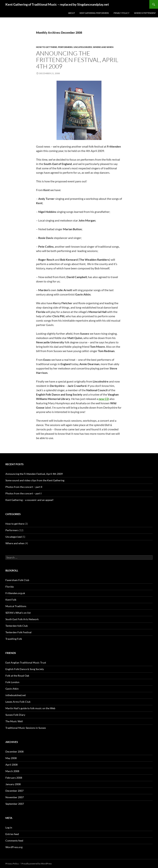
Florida (10, 587)
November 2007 (15, 797)
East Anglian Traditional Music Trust (26, 663)
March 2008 (12, 771)
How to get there (47, 47)
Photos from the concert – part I (23, 493)
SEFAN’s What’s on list (18, 613)
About (71, 13)
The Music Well (14, 721)
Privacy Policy (121, 13)
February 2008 (14, 778)
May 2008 (11, 758)
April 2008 (12, 765)
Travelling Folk (14, 639)
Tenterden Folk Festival (18, 632)
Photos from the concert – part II (24, 487)
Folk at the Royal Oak (17, 676)
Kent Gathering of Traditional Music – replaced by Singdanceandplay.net (57, 4)
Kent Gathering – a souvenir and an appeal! (30, 500)
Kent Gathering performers (94, 13)
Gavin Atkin (12, 689)
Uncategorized (83, 47)
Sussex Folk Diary (15, 715)
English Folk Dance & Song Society (25, 669)
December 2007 (14, 791)
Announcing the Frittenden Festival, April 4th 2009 (77, 60)
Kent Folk (11, 600)
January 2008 (13, 784)
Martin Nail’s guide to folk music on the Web (30, 708)
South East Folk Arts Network (22, 619)
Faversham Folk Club (17, 580)
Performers (65, 47)
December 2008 (14, 752)
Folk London (12, 682)
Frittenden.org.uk (15, 593)
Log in (9, 827)
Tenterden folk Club (17, 626)
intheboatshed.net (16, 695)
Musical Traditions (16, 606)
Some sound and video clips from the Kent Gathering (35, 480)
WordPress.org (14, 847)
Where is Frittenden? (145, 13)
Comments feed (14, 841)
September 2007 (15, 804)
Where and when (103, 47)
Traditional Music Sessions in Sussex (26, 728)
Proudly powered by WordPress (37, 864)
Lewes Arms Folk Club (18, 702)
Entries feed (12, 834)
